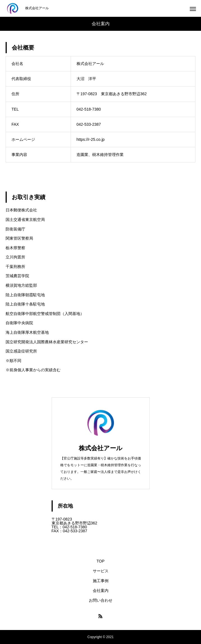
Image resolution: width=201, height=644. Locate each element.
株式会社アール (101, 448)
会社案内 (101, 591)
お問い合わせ (101, 600)
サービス (101, 571)
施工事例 (101, 581)
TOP (100, 561)
